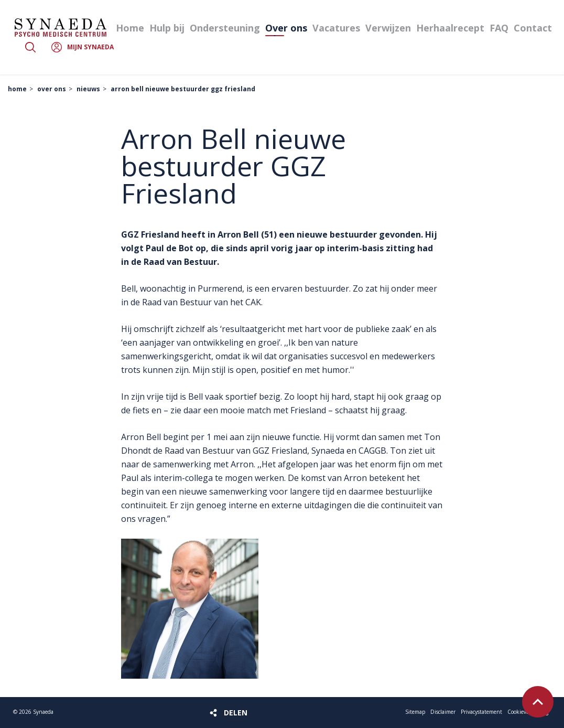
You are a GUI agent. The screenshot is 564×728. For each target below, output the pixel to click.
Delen (236, 713)
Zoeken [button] (30, 47)
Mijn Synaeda (90, 47)
